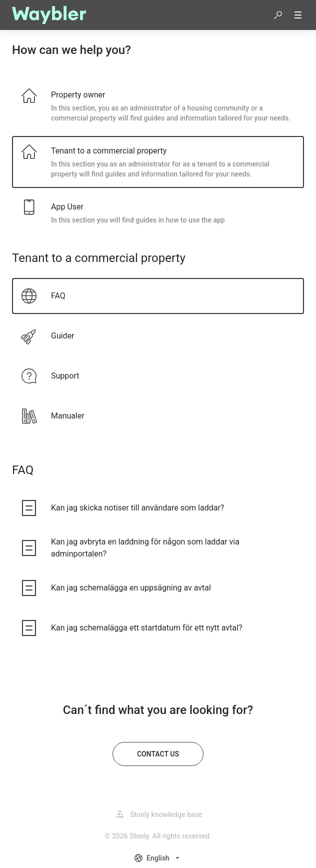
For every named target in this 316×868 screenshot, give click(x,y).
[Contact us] (158, 754)
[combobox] (158, 858)
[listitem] (158, 106)
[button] (278, 15)
